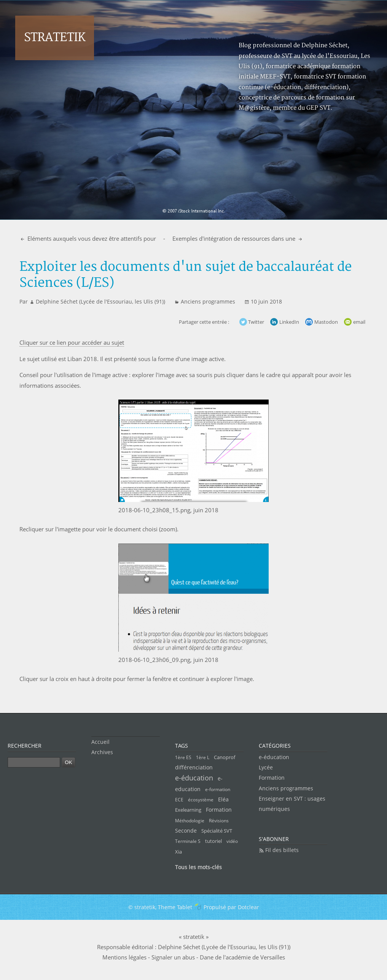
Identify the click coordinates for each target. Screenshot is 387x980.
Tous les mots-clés (198, 867)
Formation (219, 810)
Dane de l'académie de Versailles (242, 957)
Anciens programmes (208, 301)
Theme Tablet (175, 907)
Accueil (100, 742)
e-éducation (194, 778)
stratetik (55, 38)
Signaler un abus (173, 957)
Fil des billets (282, 850)
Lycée (266, 767)
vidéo (232, 841)
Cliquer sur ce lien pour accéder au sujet (72, 342)
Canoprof (225, 757)
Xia (178, 852)
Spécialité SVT (217, 831)
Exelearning (188, 810)
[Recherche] (34, 762)
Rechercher (25, 746)
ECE (179, 800)
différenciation (194, 767)
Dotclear (248, 907)
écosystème (201, 800)
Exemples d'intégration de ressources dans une (235, 238)
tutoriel (213, 841)
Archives (102, 752)
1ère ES (183, 757)
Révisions (219, 821)
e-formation (218, 789)
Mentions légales (124, 957)
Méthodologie (190, 821)
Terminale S (188, 841)
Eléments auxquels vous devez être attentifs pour (91, 238)
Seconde (186, 831)
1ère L (203, 757)
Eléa (223, 799)
